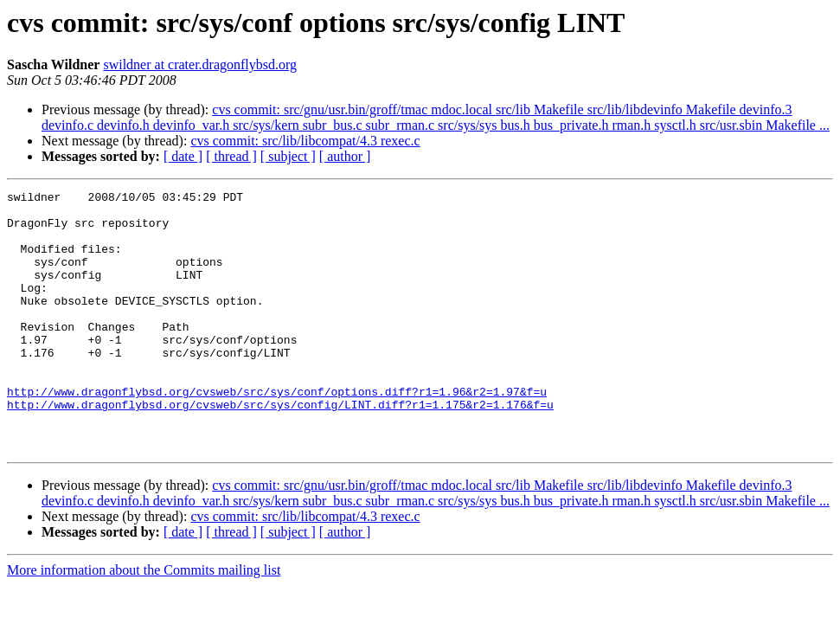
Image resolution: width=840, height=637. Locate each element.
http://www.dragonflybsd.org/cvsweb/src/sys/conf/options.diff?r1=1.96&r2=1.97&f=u (277, 433)
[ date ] (183, 156)
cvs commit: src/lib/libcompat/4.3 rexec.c (305, 141)
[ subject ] (288, 156)
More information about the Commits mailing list (144, 622)
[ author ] (345, 156)
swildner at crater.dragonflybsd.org (200, 64)
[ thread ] (231, 156)
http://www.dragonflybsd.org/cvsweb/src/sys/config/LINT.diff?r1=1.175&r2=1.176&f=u (280, 448)
